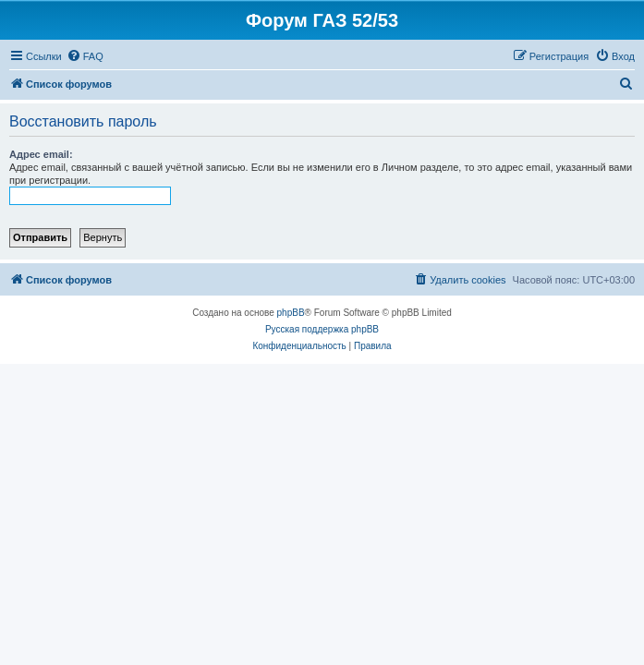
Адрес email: (41, 154)
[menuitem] (85, 56)
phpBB (291, 313)
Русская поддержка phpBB (322, 329)
